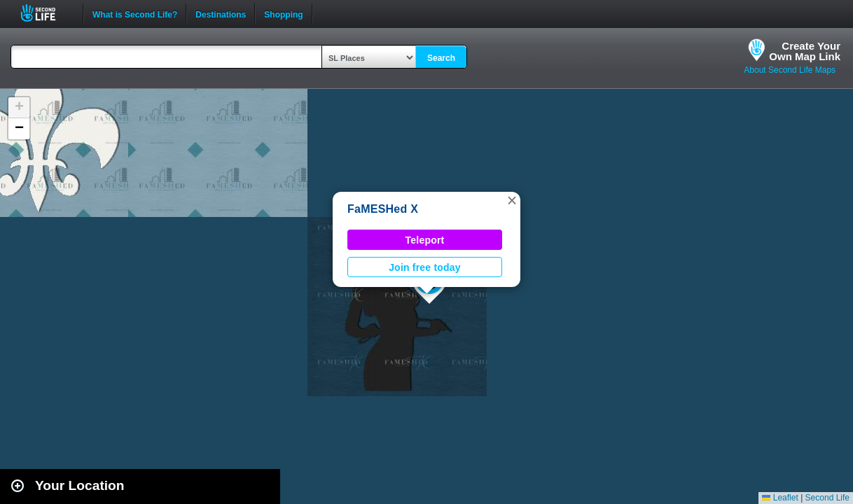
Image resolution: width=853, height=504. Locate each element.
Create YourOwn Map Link (805, 51)
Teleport (425, 240)
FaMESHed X (383, 209)
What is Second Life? (135, 13)
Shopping (283, 13)
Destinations (221, 13)
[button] (512, 200)
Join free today (425, 267)
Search (441, 58)
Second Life (46, 13)
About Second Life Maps (790, 70)
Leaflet (780, 498)
